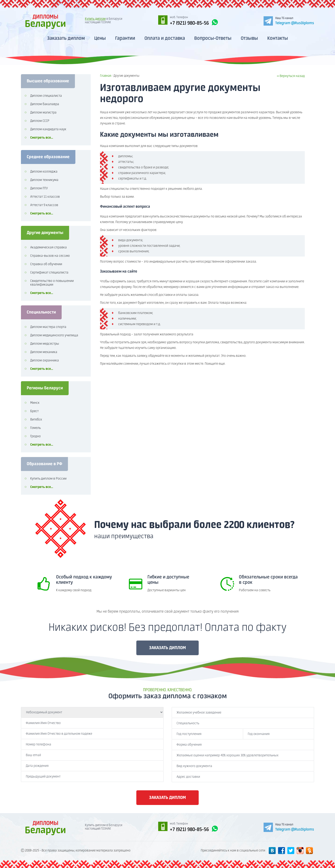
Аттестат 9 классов (44, 205)
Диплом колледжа (44, 172)
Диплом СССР (40, 121)
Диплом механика (44, 352)
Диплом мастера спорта (48, 327)
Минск (35, 403)
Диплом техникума (44, 180)
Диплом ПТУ (39, 188)
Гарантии (125, 38)
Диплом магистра (43, 113)
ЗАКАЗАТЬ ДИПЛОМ (167, 648)
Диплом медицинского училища (54, 335)
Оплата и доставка (165, 38)
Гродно (35, 436)
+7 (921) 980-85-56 (194, 22)
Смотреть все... (42, 138)
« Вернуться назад (291, 76)
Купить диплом (95, 19)
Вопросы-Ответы (213, 38)
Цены (100, 38)
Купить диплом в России (48, 479)
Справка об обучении (46, 264)
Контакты (278, 38)
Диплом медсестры (45, 344)
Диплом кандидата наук (48, 129)
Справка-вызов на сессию (50, 256)
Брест (34, 411)
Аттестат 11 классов (45, 197)
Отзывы (249, 38)
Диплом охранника (45, 361)
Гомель (35, 428)
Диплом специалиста (46, 96)
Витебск (36, 420)
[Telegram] (289, 21)
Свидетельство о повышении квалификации (52, 283)
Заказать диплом (66, 38)
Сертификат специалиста (49, 273)
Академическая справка (49, 247)
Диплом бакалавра (45, 104)
